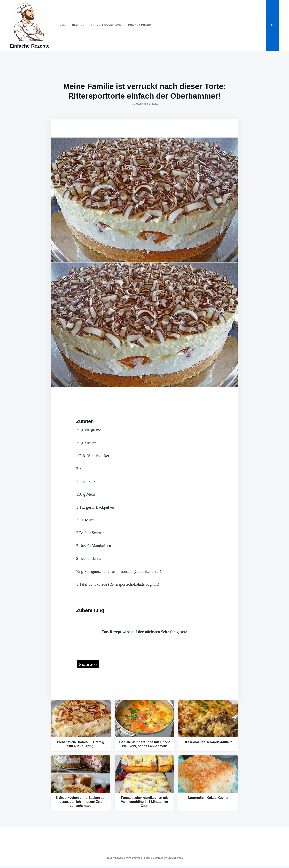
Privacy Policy (140, 25)
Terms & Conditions (106, 25)
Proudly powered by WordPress (124, 858)
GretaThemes (175, 858)
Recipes (78, 25)
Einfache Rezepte (30, 46)
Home (62, 25)
